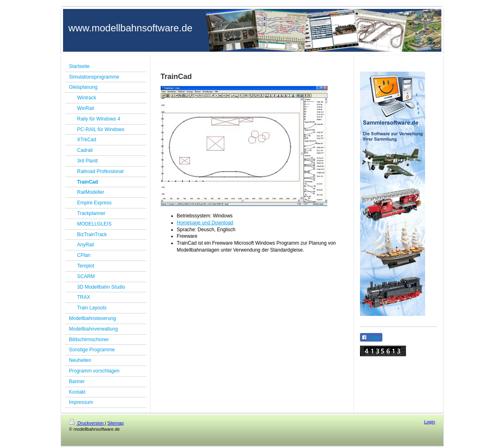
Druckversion (87, 423)
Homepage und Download (205, 223)
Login (430, 422)
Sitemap (116, 423)
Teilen (371, 337)
